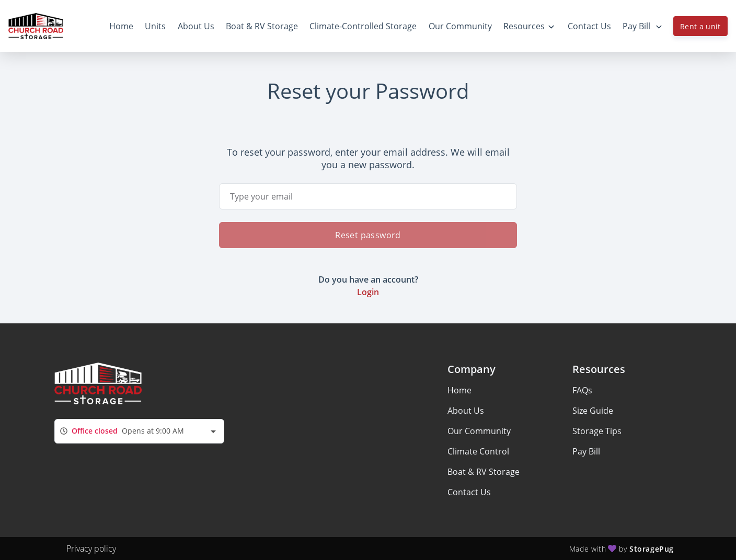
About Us (466, 411)
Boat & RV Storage (484, 472)
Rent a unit (700, 26)
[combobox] (139, 431)
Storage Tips (597, 431)
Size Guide (593, 411)
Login (368, 292)
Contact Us (469, 492)
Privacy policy (91, 549)
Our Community (479, 431)
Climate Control (478, 451)
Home (459, 390)
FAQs (582, 390)
